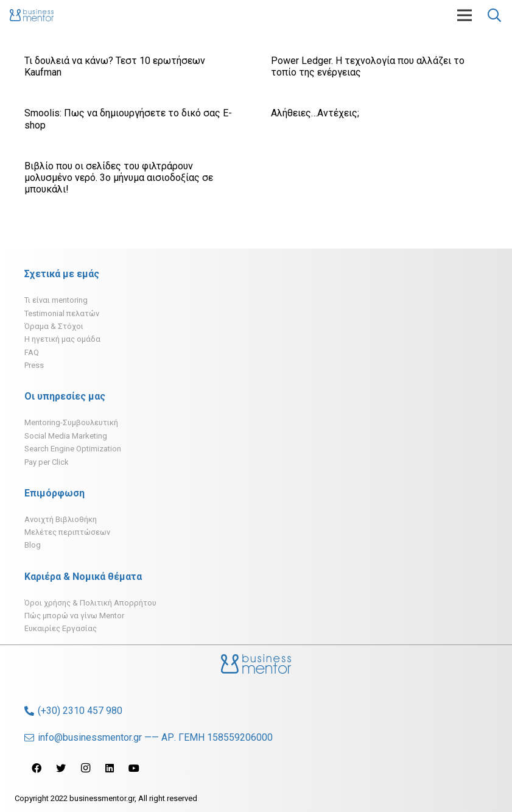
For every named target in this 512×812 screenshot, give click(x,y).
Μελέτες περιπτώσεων (67, 532)
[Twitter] (61, 768)
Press (34, 365)
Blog (33, 545)
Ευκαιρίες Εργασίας (61, 628)
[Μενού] (465, 15)
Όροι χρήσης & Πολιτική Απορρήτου (90, 603)
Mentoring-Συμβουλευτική (71, 422)
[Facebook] (37, 768)
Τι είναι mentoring (56, 300)
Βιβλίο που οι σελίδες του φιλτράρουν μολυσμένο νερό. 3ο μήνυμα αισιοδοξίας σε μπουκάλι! (119, 178)
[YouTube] (134, 768)
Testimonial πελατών (62, 313)
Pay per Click (47, 462)
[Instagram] (85, 768)
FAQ (32, 352)
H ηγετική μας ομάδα (62, 339)
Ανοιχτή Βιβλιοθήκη (61, 519)
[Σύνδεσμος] (32, 15)
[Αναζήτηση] (494, 16)
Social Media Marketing (66, 436)
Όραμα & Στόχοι (54, 326)
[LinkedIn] (110, 768)
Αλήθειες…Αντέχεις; (315, 113)
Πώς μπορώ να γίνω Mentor (74, 616)
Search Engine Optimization (73, 449)
